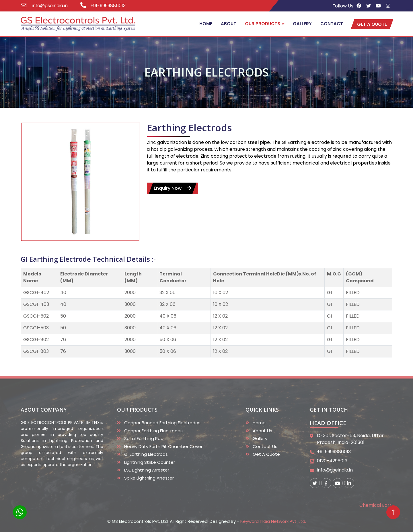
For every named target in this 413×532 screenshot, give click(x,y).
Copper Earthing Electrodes (153, 431)
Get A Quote (266, 454)
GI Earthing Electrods (146, 454)
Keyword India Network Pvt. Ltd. (273, 521)
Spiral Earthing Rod (144, 438)
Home (206, 24)
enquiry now (173, 190)
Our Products (263, 24)
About (229, 24)
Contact (332, 24)
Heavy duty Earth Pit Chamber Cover (163, 446)
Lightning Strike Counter (150, 462)
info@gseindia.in (49, 6)
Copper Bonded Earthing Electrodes (162, 423)
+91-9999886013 (108, 6)
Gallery (302, 24)
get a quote (372, 24)
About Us (262, 431)
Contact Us (265, 446)
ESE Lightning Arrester (147, 470)
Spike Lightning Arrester (149, 478)
